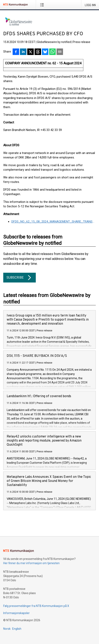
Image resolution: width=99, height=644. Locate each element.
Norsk (7, 629)
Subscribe (20, 278)
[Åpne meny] (43, 5)
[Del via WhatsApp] (52, 52)
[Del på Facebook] (16, 52)
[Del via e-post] (60, 52)
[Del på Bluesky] (45, 52)
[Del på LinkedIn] (23, 52)
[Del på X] (30, 52)
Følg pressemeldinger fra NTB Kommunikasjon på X (36, 606)
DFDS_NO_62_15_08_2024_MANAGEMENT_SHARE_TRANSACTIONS (54, 222)
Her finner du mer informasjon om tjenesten (31, 563)
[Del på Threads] (38, 52)
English (17, 629)
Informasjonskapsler (16, 613)
